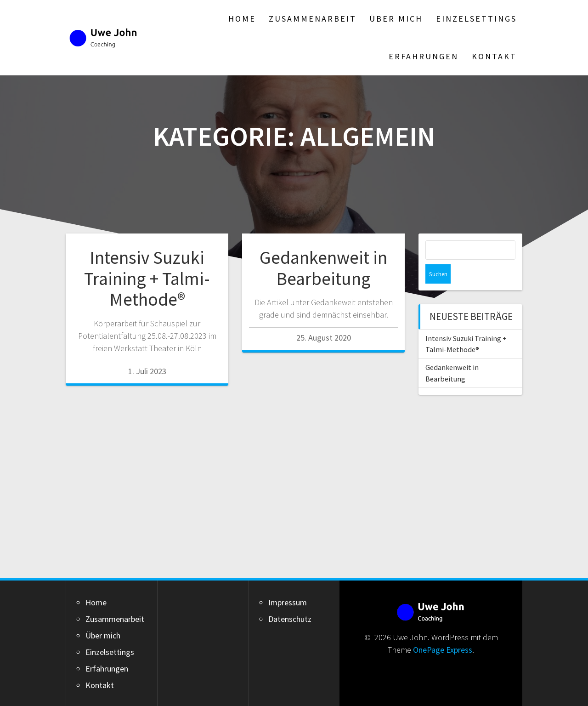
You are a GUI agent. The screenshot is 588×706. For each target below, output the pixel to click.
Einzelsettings (476, 19)
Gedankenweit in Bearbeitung (323, 268)
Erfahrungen (424, 56)
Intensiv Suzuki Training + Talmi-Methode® (147, 278)
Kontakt (494, 56)
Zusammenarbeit (313, 19)
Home (242, 19)
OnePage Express (443, 650)
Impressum (288, 602)
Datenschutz (290, 619)
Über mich (396, 19)
